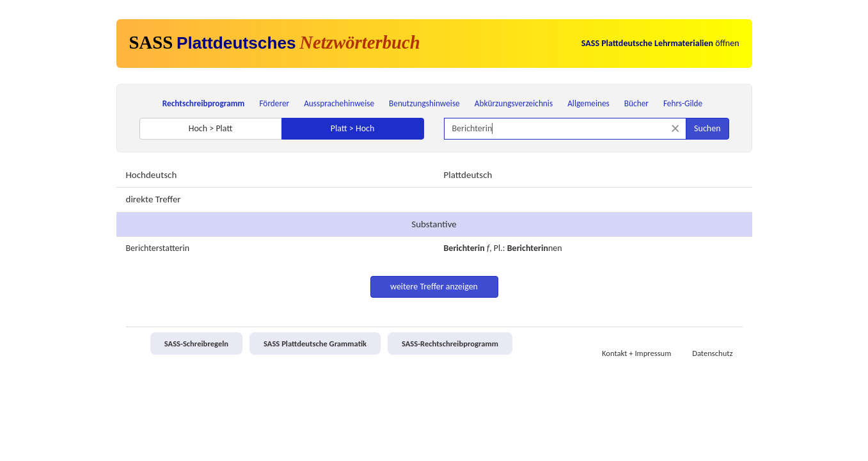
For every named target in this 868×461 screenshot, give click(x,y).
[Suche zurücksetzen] (675, 128)
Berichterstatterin (158, 248)
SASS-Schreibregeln (196, 344)
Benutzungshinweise (424, 103)
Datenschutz (712, 353)
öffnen (660, 43)
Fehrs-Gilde (683, 103)
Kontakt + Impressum (636, 353)
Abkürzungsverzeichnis (514, 103)
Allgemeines (588, 103)
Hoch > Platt (211, 128)
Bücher (636, 103)
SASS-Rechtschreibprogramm (450, 344)
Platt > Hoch (353, 128)
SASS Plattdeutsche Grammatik (315, 344)
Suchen (707, 128)
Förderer (274, 103)
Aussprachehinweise (339, 103)
